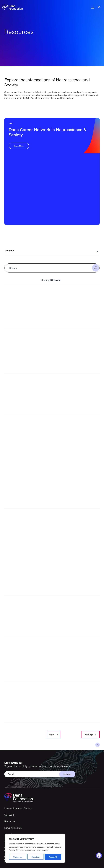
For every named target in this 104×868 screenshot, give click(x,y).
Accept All (53, 857)
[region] (35, 848)
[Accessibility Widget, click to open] (99, 856)
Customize (18, 857)
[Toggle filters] (52, 251)
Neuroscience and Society (18, 808)
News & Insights (13, 828)
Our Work (9, 815)
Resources (10, 821)
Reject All (36, 857)
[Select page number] (54, 735)
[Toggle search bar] (99, 8)
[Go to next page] (91, 735)
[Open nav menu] (93, 7)
